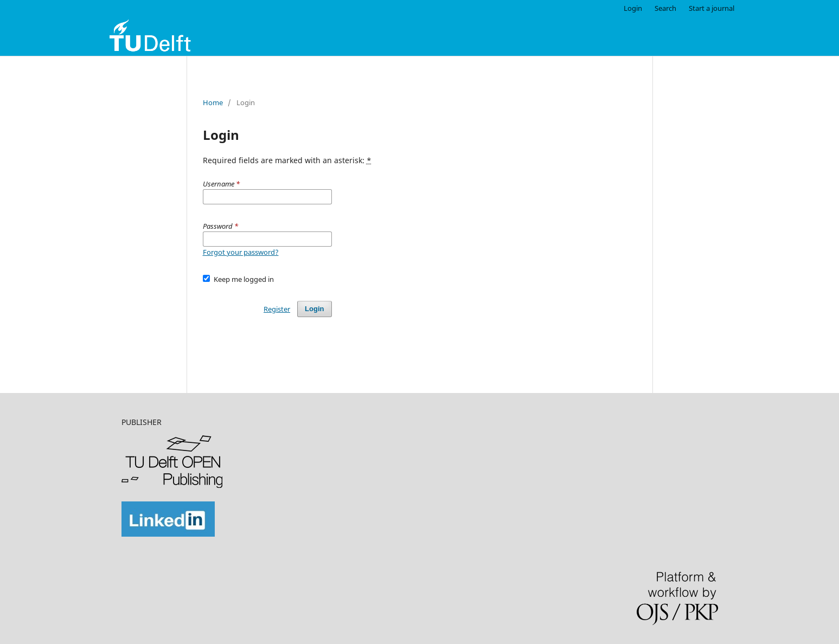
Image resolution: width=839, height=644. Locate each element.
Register (277, 309)
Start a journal (712, 8)
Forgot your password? (241, 252)
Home (213, 102)
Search (665, 8)
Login (633, 8)
